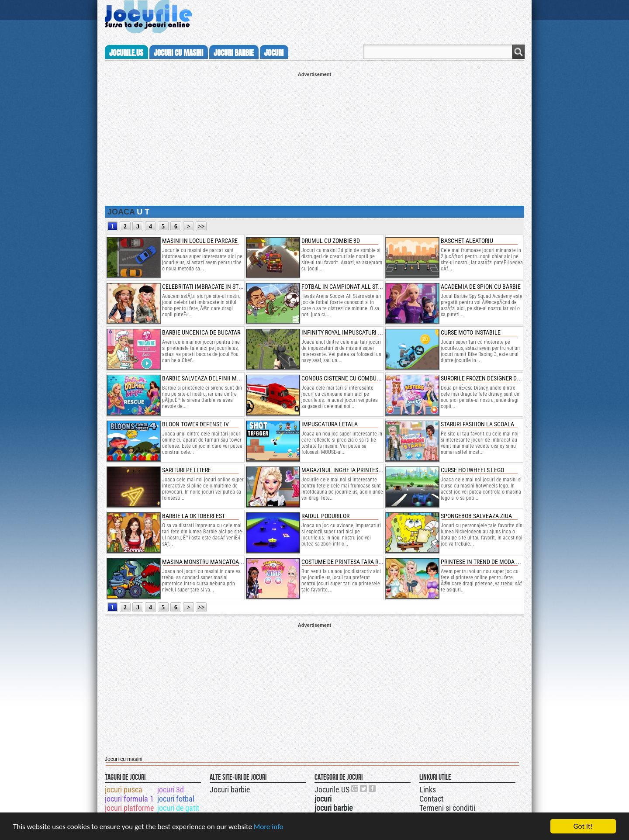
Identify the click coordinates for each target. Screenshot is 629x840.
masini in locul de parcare (200, 241)
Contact (431, 799)
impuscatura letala (330, 424)
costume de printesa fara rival (346, 562)
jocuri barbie (234, 53)
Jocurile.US (332, 790)
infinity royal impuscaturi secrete (351, 332)
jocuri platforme (129, 808)
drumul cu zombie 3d (331, 241)
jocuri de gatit (178, 808)
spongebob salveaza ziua (476, 516)
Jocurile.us (126, 53)
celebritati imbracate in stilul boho (214, 287)
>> (201, 226)
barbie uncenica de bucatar (201, 332)
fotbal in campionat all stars (344, 287)
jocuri (274, 53)
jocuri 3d (171, 790)
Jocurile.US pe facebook (373, 788)
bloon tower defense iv (195, 424)
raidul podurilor (325, 516)
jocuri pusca (124, 790)
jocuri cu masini (178, 53)
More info (269, 827)
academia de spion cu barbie (481, 287)
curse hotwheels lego (472, 470)
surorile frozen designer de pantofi (492, 378)
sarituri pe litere (187, 470)
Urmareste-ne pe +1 (355, 788)
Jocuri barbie (230, 790)
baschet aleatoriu (467, 241)
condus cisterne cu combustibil (347, 378)
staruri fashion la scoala (477, 424)
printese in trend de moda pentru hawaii (499, 562)
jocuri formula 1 (129, 799)
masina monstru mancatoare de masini (218, 562)
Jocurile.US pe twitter (364, 788)
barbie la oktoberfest (194, 516)
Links (428, 790)
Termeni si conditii (447, 808)
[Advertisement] (314, 138)
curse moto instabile (471, 332)
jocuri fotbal (176, 799)
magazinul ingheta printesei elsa (349, 470)
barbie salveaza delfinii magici (206, 378)
